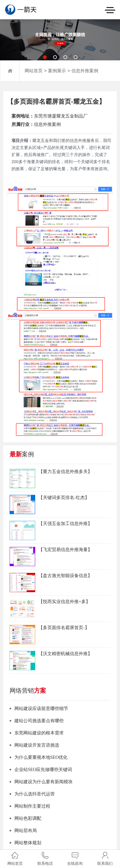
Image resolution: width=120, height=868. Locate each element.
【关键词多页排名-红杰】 (64, 498)
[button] (45, 57)
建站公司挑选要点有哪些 (39, 721)
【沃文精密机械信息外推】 (65, 654)
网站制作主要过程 (32, 806)
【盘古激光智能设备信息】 (65, 576)
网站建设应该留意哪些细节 (41, 709)
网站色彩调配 (28, 818)
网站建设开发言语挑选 (37, 745)
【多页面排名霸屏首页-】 (64, 628)
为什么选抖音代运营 (35, 794)
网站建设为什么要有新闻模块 (44, 782)
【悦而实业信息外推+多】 (64, 602)
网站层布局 (26, 831)
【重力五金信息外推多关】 (65, 472)
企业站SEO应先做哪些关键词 (43, 770)
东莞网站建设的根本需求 (39, 733)
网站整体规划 (28, 843)
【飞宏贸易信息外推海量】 (65, 550)
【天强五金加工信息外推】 (65, 524)
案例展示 (57, 71)
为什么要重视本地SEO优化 (41, 757)
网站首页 (34, 71)
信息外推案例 (85, 71)
